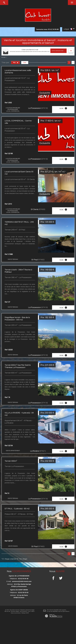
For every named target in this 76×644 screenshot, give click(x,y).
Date (25, 63)
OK (71, 51)
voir (63, 108)
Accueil (3, 57)
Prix (16, 62)
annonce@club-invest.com (22, 581)
